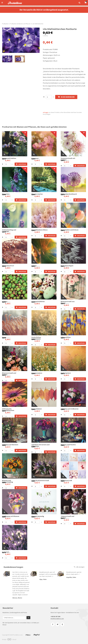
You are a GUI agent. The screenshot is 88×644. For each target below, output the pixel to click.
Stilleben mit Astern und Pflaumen (40, 445)
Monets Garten (37, 194)
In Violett (6, 552)
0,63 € (4, 159)
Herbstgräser (66, 373)
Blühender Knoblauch (69, 194)
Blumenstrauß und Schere (9, 374)
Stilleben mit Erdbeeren (70, 409)
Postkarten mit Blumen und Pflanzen (20, 24)
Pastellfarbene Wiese (39, 230)
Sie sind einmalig (38, 516)
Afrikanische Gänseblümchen (8, 410)
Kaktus (5, 301)
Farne (4, 337)
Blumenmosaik (66, 480)
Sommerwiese (37, 373)
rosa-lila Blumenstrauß (40, 480)
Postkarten (5, 24)
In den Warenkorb (66, 97)
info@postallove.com (57, 619)
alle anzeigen (79, 567)
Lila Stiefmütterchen (38, 24)
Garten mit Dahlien (9, 158)
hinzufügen (21, 164)
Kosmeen (35, 158)
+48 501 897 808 (55, 616)
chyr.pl (12, 639)
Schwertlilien (66, 337)
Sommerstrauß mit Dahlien (68, 159)
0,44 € (8, 160)
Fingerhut (6, 194)
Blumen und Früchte (68, 445)
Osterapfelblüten (38, 301)
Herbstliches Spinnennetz (36, 338)
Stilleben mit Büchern (10, 445)
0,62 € (66, 411)
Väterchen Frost (8, 266)
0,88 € (63, 409)
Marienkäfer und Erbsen (70, 230)
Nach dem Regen (67, 266)
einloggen (46, 112)
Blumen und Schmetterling (8, 481)
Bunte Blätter (37, 409)
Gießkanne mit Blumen (11, 516)
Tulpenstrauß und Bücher (67, 517)
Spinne (34, 266)
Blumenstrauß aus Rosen (68, 302)
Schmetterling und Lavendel (9, 231)
